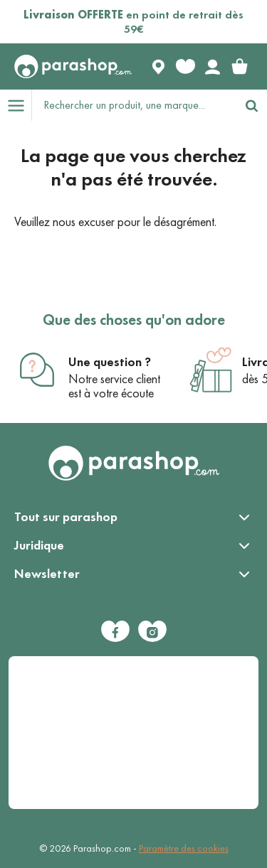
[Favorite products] (185, 67)
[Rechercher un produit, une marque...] (134, 105)
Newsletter (47, 574)
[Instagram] (152, 631)
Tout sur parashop (66, 517)
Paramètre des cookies (184, 848)
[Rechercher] (251, 105)
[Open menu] (16, 105)
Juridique (39, 545)
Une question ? (110, 362)
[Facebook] (115, 631)
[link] (239, 67)
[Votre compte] (212, 67)
